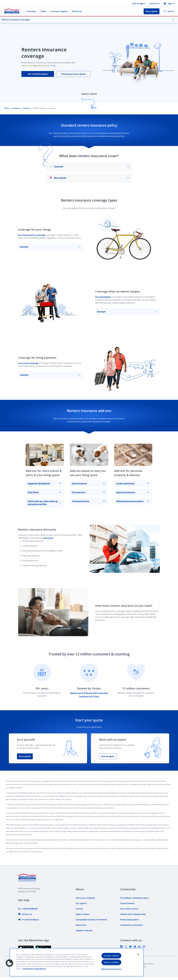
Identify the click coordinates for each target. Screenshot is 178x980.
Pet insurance (88, 492)
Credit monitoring (133, 483)
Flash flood (44, 492)
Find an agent (139, 3)
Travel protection (88, 501)
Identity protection (133, 492)
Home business (88, 483)
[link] (28, 909)
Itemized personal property (133, 501)
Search (169, 11)
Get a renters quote (38, 74)
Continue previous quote (73, 74)
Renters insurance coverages (88, 20)
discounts (48, 538)
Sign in (169, 3)
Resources (77, 11)
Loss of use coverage (28, 363)
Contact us (154, 3)
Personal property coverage (32, 235)
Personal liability (103, 297)
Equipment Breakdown (44, 483)
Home (7, 108)
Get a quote (25, 756)
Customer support (59, 11)
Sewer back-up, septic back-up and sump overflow (44, 503)
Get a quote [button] (152, 11)
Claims (43, 11)
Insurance (32, 11)
